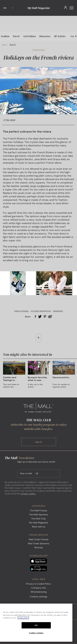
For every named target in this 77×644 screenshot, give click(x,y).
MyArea (39, 548)
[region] (36, 623)
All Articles (60, 36)
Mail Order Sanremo (39, 543)
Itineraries (45, 36)
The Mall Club (38, 519)
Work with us (38, 527)
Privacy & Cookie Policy (38, 584)
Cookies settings (39, 597)
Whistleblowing (39, 592)
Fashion (5, 36)
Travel (16, 36)
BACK (9, 45)
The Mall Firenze (38, 511)
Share (28, 317)
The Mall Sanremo (38, 515)
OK (36, 625)
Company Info (38, 588)
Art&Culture (29, 36)
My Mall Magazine (39, 8)
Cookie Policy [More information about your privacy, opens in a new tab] (23, 618)
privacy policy (28, 494)
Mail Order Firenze (39, 539)
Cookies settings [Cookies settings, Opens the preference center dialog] (36, 633)
